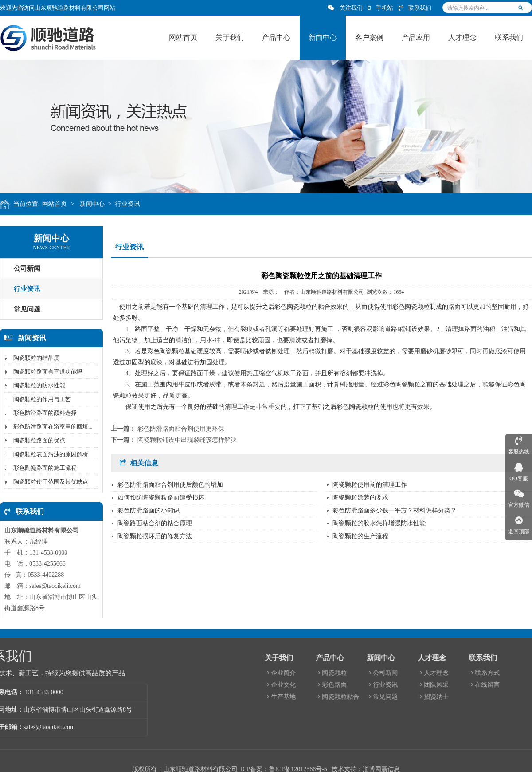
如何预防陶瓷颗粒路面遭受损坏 (161, 498)
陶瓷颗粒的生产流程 (360, 536)
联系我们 (415, 8)
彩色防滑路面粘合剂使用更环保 (181, 429)
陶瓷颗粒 (464, 673)
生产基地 (413, 697)
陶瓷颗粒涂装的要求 (360, 498)
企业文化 (413, 685)
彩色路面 (464, 685)
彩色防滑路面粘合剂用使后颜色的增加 (170, 485)
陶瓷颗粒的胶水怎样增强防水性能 (379, 523)
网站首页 (64, 204)
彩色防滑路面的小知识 (149, 510)
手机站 (381, 8)
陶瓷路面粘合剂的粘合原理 (155, 523)
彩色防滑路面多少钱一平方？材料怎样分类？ (395, 510)
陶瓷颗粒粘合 (470, 697)
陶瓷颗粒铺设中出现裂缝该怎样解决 (187, 440)
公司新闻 (514, 673)
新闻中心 (102, 204)
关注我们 (345, 8)
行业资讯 (137, 204)
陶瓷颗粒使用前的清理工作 (370, 485)
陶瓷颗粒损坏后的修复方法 (155, 536)
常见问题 (514, 697)
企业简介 (413, 673)
